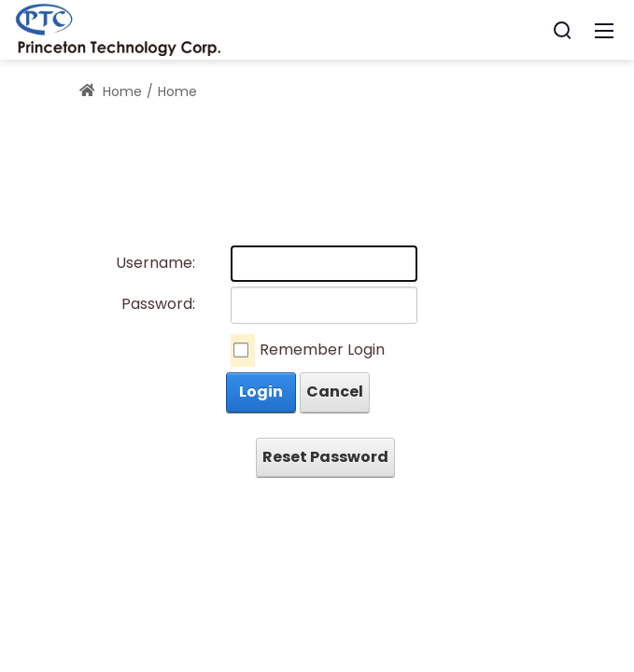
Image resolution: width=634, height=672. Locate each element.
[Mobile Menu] (604, 30)
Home (111, 91)
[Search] (562, 30)
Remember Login (322, 350)
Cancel (335, 392)
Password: (158, 304)
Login (261, 392)
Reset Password (325, 457)
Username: (155, 263)
